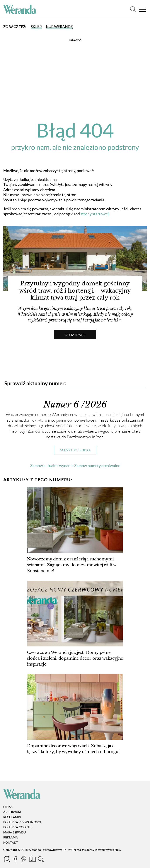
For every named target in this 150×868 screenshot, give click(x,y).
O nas (8, 807)
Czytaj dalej (75, 335)
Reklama (11, 837)
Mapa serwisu (14, 832)
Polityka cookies (18, 827)
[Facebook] (16, 860)
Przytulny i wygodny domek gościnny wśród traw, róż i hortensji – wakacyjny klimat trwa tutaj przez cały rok (75, 291)
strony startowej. (95, 214)
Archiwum (12, 812)
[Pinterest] (24, 860)
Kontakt (11, 842)
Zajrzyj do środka (75, 450)
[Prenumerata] (33, 860)
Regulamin (12, 817)
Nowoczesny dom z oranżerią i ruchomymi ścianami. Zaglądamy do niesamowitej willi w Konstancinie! (72, 565)
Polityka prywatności (22, 822)
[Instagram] (7, 860)
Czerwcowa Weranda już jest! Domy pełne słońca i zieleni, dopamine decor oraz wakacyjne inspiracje (75, 658)
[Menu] (142, 9)
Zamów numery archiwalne (97, 465)
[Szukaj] (133, 9)
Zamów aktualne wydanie (52, 465)
